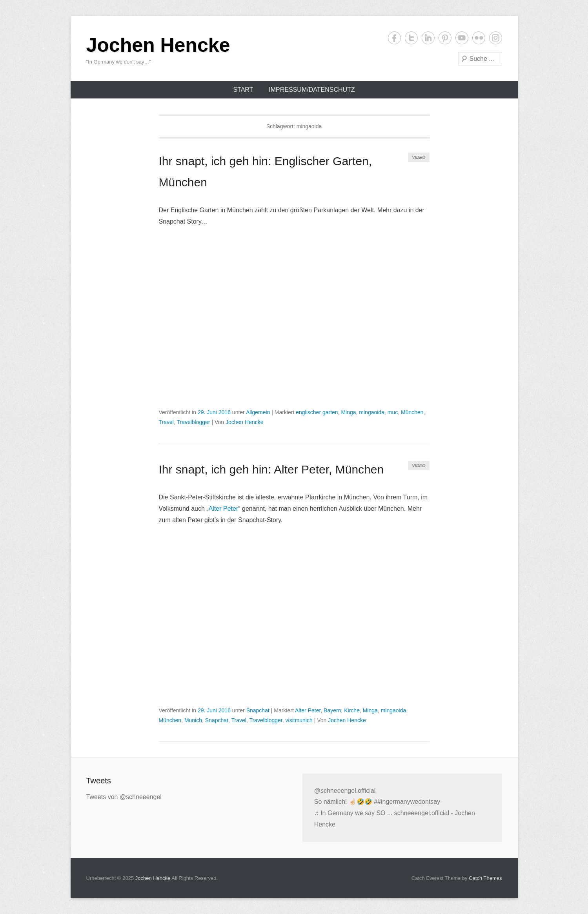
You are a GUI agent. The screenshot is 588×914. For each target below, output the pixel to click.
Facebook (394, 38)
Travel (166, 422)
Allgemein (258, 412)
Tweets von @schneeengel (124, 797)
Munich (193, 720)
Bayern (332, 710)
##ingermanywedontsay (407, 802)
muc (393, 412)
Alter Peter (224, 509)
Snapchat (258, 710)
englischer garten (317, 412)
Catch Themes (485, 878)
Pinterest (445, 38)
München (412, 412)
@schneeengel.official (345, 791)
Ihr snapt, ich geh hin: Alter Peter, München (271, 469)
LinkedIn (428, 38)
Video (419, 157)
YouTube (462, 38)
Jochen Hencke (158, 45)
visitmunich (299, 720)
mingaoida (372, 412)
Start (243, 90)
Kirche (352, 710)
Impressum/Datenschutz (312, 90)
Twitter (411, 38)
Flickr (479, 38)
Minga (348, 412)
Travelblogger (193, 422)
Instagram (496, 38)
